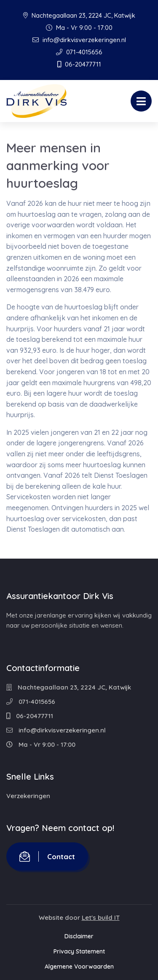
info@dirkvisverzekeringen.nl (79, 40)
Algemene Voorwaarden (79, 967)
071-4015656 (79, 52)
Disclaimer (79, 936)
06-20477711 (79, 64)
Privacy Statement (79, 951)
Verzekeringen (28, 796)
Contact (47, 856)
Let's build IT (101, 917)
